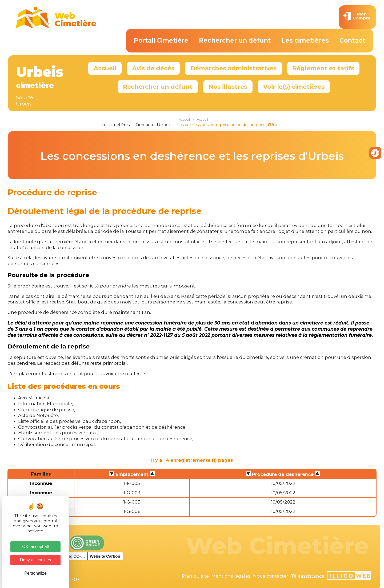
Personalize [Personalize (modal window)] (35, 573)
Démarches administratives (233, 68)
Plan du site (195, 576)
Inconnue (41, 483)
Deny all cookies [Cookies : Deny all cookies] (36, 560)
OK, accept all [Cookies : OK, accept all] (35, 547)
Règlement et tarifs (323, 68)
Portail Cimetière (161, 40)
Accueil (105, 68)
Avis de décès (153, 68)
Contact (352, 40)
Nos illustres (228, 87)
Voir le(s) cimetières (294, 87)
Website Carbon (105, 556)
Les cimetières (305, 40)
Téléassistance (308, 576)
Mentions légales (231, 576)
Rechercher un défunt (235, 40)
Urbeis (24, 104)
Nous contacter (271, 576)
